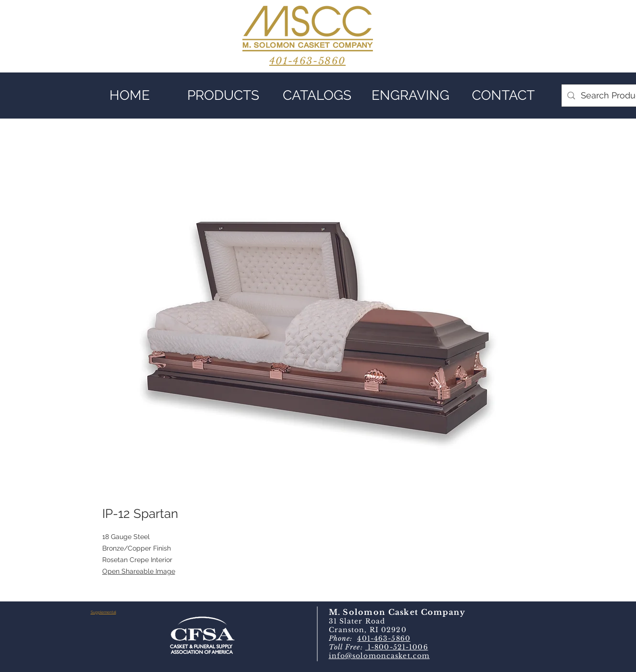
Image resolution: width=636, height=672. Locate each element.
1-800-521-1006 (397, 647)
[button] (223, 96)
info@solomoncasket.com (379, 656)
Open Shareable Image (139, 571)
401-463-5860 (384, 638)
